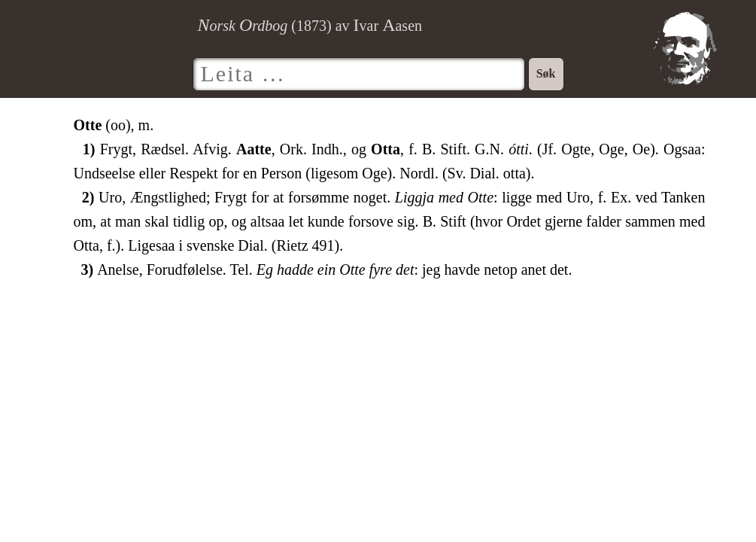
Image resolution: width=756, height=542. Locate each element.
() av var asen (310, 25)
